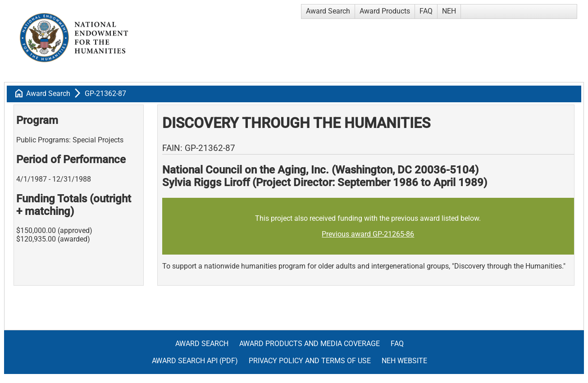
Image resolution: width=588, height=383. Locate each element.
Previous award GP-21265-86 (368, 234)
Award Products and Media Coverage (310, 344)
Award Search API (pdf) (195, 361)
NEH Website (404, 361)
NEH (449, 11)
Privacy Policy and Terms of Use (310, 361)
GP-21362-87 (105, 93)
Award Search (328, 11)
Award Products (385, 11)
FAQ (426, 11)
